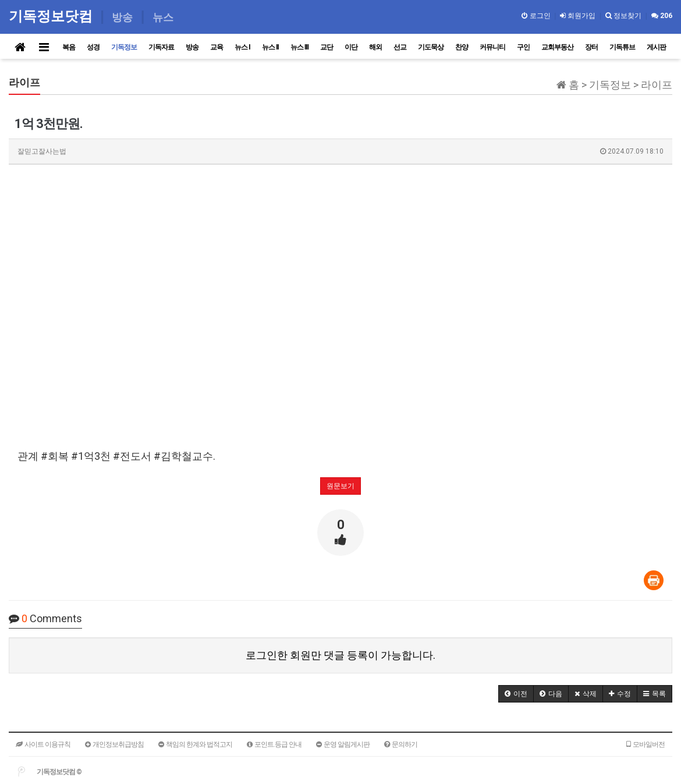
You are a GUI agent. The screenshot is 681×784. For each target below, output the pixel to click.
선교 (400, 47)
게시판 (656, 47)
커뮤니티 (492, 47)
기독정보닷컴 (53, 16)
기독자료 (161, 47)
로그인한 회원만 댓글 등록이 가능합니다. (340, 655)
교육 (217, 47)
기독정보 (124, 47)
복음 (69, 47)
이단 (351, 47)
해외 (375, 47)
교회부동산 (557, 47)
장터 (591, 47)
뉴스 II (270, 47)
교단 (327, 47)
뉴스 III (299, 47)
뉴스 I (242, 47)
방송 (192, 47)
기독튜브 (622, 47)
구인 (523, 47)
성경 (93, 47)
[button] (516, 694)
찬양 (462, 47)
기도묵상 (431, 47)
